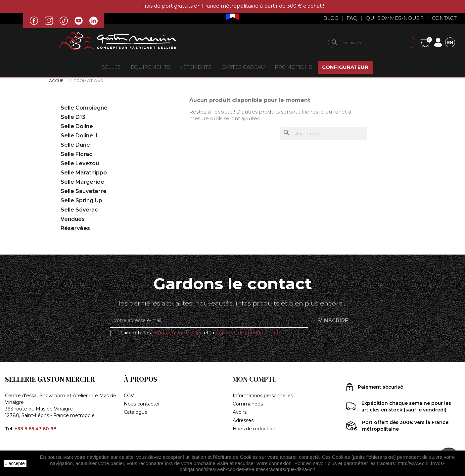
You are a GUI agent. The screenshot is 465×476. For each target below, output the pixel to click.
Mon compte (255, 379)
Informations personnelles (263, 396)
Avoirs (240, 412)
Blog (331, 18)
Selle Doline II (79, 136)
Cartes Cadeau (243, 67)
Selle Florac (76, 154)
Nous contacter (142, 404)
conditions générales (177, 333)
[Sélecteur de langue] (450, 42)
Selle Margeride (82, 182)
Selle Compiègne (84, 108)
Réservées (75, 228)
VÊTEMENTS (196, 67)
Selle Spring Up (81, 200)
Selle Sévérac (79, 210)
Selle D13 (73, 117)
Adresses (243, 420)
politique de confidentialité (248, 333)
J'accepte (15, 463)
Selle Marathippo (84, 173)
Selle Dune (75, 145)
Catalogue (136, 412)
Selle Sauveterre (84, 191)
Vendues (73, 219)
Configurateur (345, 67)
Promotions (293, 67)
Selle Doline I (78, 126)
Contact (444, 18)
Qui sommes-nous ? (395, 18)
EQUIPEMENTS (150, 67)
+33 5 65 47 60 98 (36, 429)
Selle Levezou (80, 163)
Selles (111, 67)
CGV (129, 396)
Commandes (248, 404)
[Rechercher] (372, 42)
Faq (352, 18)
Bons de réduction (254, 429)
